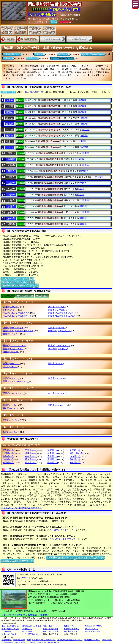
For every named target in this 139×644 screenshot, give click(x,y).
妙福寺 (11, 212)
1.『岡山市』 (10, 39)
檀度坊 (11, 153)
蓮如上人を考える (9, 634)
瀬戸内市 (58, 349)
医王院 (10, 100)
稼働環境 (32, 615)
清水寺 (10, 142)
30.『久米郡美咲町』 (29, 39)
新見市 (56, 378)
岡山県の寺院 (33, 58)
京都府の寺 (75, 450)
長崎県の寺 (53, 463)
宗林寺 (10, 130)
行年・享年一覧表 (51, 631)
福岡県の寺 (8, 463)
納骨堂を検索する (72, 629)
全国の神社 (40, 54)
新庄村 (13, 349)
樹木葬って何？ (71, 631)
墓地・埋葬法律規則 (10, 629)
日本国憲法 (6, 631)
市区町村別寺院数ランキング (15, 278)
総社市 (11, 352)
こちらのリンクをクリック (60, 530)
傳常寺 (11, 171)
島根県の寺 (31, 456)
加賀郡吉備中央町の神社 (93, 54)
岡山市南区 (63, 316)
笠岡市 (57, 328)
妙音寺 (11, 195)
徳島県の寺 (8, 459)
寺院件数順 (42, 296)
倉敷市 (11, 334)
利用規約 (44, 615)
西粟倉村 (15, 381)
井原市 (11, 310)
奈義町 (11, 378)
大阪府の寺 (8, 453)
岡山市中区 (62, 313)
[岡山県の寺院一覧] (35, 92)
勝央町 (60, 346)
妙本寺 (11, 218)
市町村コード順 (25, 296)
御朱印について (91, 629)
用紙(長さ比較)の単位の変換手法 (41, 640)
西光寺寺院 (6, 640)
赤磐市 (11, 307)
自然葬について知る (93, 626)
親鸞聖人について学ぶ (32, 626)
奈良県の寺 (53, 453)
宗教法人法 (27, 629)
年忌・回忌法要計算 (10, 626)
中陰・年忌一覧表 (92, 631)
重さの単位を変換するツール (70, 640)
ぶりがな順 (8, 296)
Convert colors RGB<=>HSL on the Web (44, 642)
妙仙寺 (11, 207)
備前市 (56, 393)
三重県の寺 (31, 450)
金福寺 (10, 124)
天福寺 (11, 165)
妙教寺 (11, 201)
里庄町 (14, 346)
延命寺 (10, 118)
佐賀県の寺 (31, 463)
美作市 (11, 408)
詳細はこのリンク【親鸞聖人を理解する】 (21, 508)
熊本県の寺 (75, 463)
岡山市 (57, 310)
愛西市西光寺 (19, 640)
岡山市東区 (17, 316)
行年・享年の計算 (30, 634)
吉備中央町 (18, 331)
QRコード (26, 578)
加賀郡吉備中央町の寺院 (62, 58)
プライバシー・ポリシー (14, 615)
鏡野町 (13, 328)
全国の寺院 (9, 58)
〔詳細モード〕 (8, 92)
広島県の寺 (53, 456)
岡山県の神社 (64, 54)
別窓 (32, 278)
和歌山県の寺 (76, 453)
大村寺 (10, 148)
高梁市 (11, 364)
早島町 (13, 393)
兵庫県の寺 (31, 453)
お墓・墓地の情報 (51, 629)
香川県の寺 (31, 459)
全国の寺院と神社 (12, 54)
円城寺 (10, 106)
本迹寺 (11, 189)
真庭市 (11, 405)
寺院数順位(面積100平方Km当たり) (17, 285)
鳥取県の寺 (8, 456)
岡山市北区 (16, 313)
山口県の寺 (75, 456)
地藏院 (11, 159)
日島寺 (11, 177)
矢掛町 (12, 420)
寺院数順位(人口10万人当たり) (15, 282)
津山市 (11, 367)
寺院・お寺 (48, 626)
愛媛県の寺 (53, 459)
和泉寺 (11, 224)
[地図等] (82, 100)
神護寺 (10, 136)
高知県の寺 (75, 459)
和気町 (11, 432)
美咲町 (58, 405)
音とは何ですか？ (92, 640)
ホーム (54, 22)
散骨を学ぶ (69, 626)
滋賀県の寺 (53, 450)
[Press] (20, 100)
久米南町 (60, 331)
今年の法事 (27, 631)
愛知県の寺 (8, 450)
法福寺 (11, 183)
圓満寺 (10, 112)
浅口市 (57, 307)
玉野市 (56, 364)
